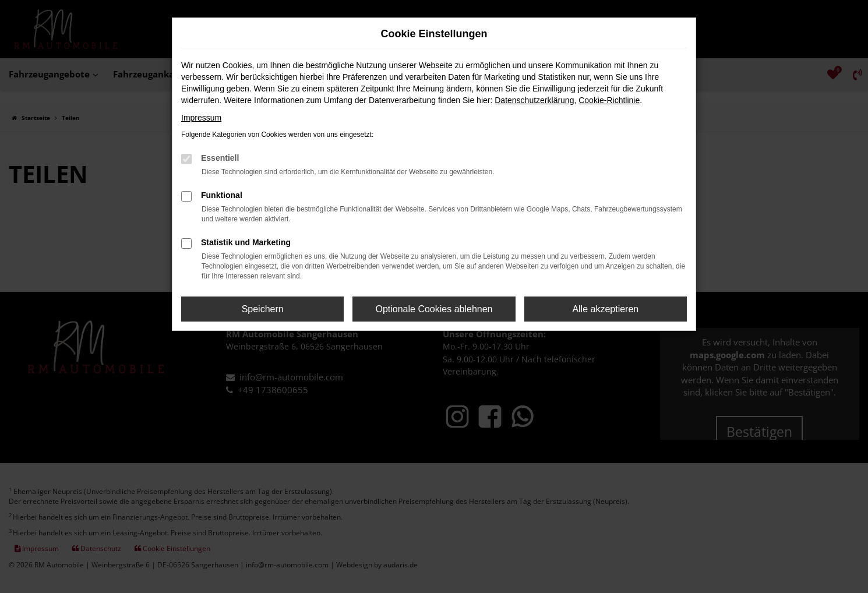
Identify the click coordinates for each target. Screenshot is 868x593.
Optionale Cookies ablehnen (434, 309)
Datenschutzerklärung (534, 100)
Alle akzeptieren (605, 309)
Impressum (201, 118)
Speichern (263, 309)
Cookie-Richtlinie (609, 100)
